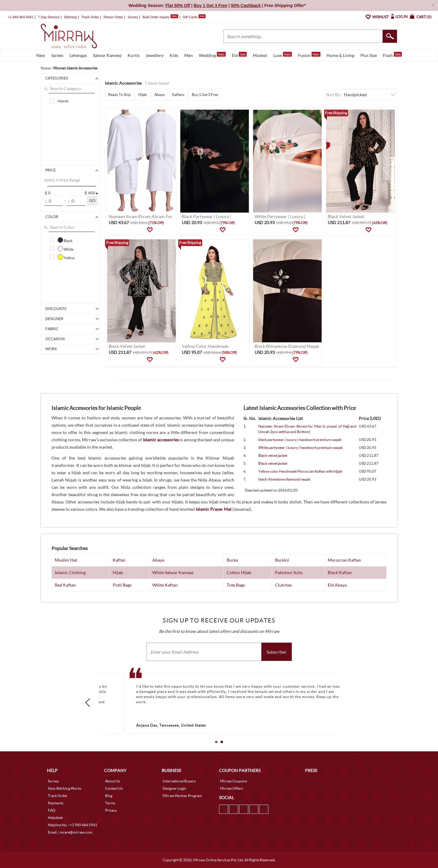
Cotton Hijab (239, 572)
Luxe (283, 55)
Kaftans (178, 95)
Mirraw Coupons (233, 781)
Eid (239, 55)
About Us (113, 781)
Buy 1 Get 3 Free (205, 95)
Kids (174, 55)
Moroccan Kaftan (344, 560)
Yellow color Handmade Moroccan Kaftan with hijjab (300, 471)
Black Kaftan (340, 572)
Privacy (111, 810)
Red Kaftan (65, 585)
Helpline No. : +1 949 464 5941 (72, 825)
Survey (133, 17)
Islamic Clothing (70, 572)
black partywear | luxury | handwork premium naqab (300, 440)
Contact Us (114, 788)
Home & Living (340, 55)
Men (189, 55)
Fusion (309, 55)
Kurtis (134, 55)
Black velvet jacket (273, 455)
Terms (110, 803)
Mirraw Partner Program (182, 796)
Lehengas (78, 55)
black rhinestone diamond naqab (284, 479)
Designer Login (175, 788)
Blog (109, 796)
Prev (90, 703)
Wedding (212, 55)
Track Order (90, 17)
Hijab (143, 95)
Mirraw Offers (231, 788)
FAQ (52, 810)
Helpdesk (55, 818)
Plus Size (369, 55)
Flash (392, 55)
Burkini (282, 560)
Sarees (57, 55)
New (41, 55)
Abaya (159, 95)
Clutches (283, 585)
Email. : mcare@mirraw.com (70, 832)
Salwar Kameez (107, 55)
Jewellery (155, 55)
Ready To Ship (119, 95)
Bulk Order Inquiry (156, 17)
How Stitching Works (65, 788)
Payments (56, 803)
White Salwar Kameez (173, 572)
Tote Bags (236, 585)
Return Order (113, 17)
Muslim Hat (66, 560)
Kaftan (119, 560)
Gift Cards (194, 17)
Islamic (63, 101)
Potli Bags (122, 585)
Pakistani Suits (289, 572)
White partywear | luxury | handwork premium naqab (300, 448)
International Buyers (179, 781)
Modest (260, 55)
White (65, 249)
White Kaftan (165, 585)
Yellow (66, 257)
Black (65, 240)
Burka (232, 560)
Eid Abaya (337, 585)
